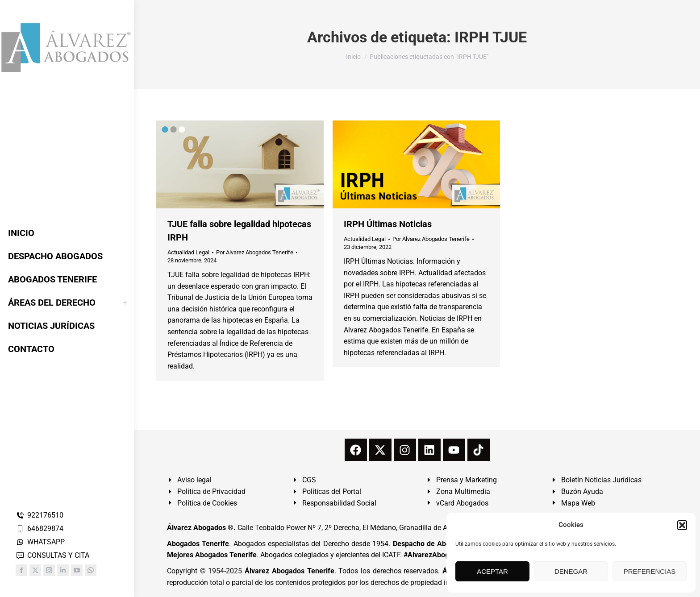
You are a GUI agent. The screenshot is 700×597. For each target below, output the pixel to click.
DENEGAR (571, 571)
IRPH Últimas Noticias (388, 224)
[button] (682, 525)
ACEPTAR (492, 571)
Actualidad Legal (188, 252)
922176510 (40, 515)
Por (255, 252)
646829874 (40, 529)
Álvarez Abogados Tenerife (289, 571)
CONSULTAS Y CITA (52, 555)
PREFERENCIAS (650, 571)
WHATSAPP (40, 542)
